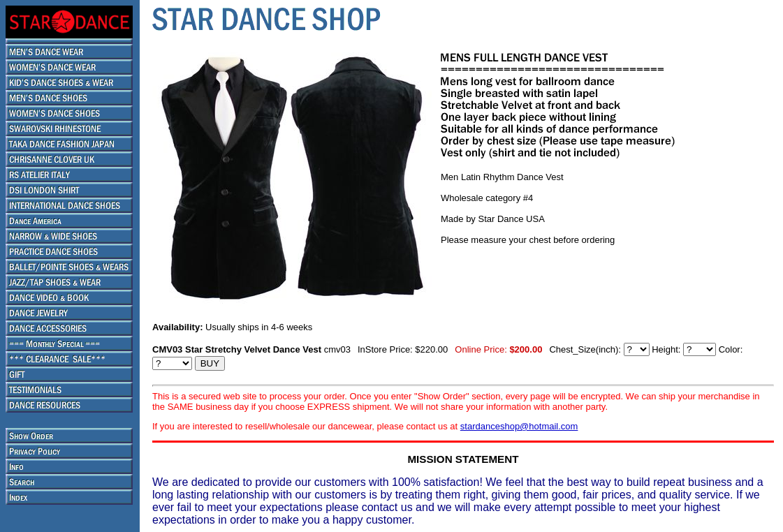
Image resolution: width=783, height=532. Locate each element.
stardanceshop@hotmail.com (519, 426)
